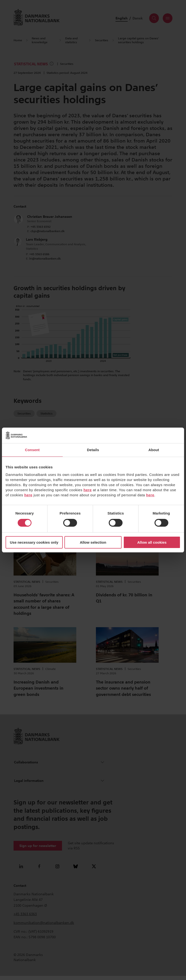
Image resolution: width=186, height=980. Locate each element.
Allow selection (93, 542)
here (88, 490)
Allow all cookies (152, 542)
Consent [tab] (32, 450)
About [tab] (154, 450)
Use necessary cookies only (34, 542)
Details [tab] (93, 450)
